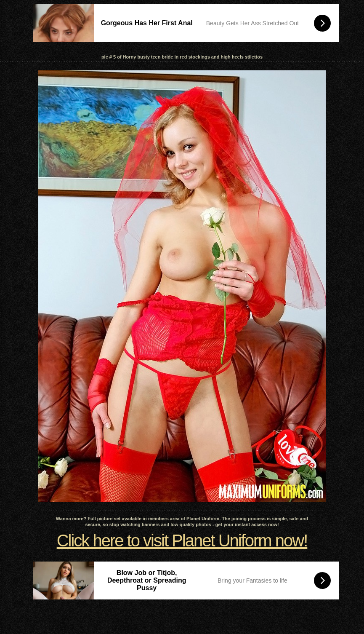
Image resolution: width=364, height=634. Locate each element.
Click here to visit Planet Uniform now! (182, 540)
